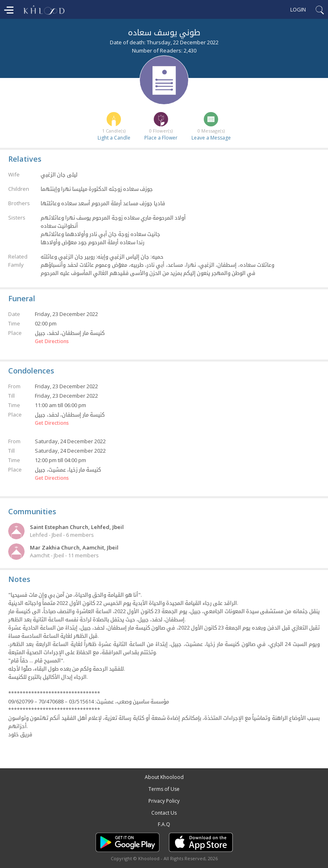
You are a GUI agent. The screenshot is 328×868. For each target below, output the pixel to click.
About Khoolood (164, 777)
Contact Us (164, 813)
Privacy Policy (164, 801)
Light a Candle (114, 138)
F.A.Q (164, 824)
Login (298, 9)
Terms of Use (164, 789)
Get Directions (52, 341)
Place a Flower (161, 138)
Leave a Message (211, 138)
